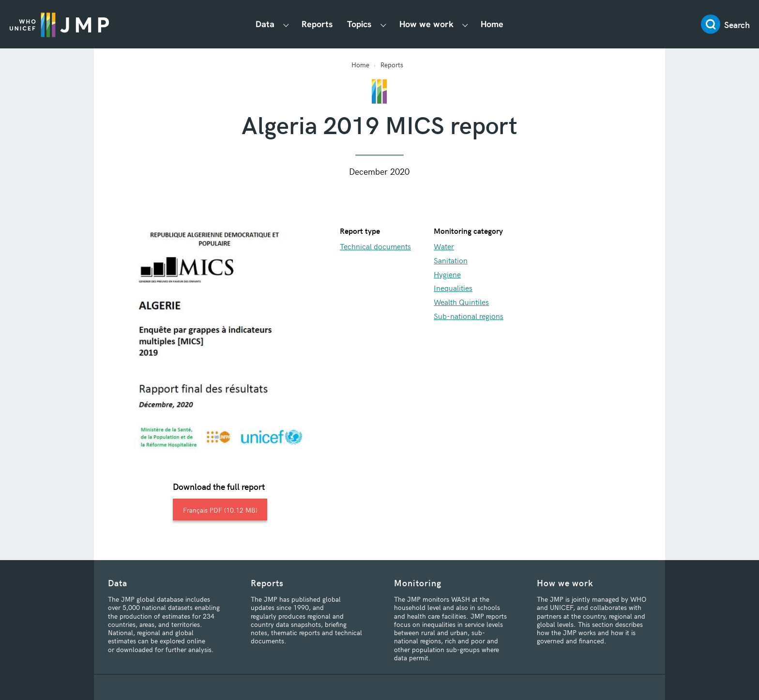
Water (444, 246)
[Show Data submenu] (286, 24)
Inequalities (453, 288)
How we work (426, 24)
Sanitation (451, 260)
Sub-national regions (469, 316)
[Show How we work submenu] (465, 24)
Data (265, 24)
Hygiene (447, 274)
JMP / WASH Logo (59, 24)
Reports (317, 24)
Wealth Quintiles (461, 302)
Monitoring (418, 583)
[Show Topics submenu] (383, 24)
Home (492, 24)
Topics (359, 24)
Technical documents (375, 246)
